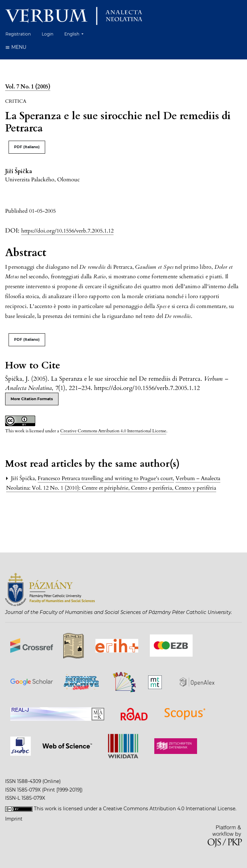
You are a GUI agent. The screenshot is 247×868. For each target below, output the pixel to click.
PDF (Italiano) (27, 147)
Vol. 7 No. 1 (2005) (28, 87)
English (76, 33)
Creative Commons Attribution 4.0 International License (113, 431)
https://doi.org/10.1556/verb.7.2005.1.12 (67, 231)
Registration (18, 34)
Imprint (14, 819)
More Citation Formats (32, 399)
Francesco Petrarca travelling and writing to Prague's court (106, 478)
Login (48, 34)
